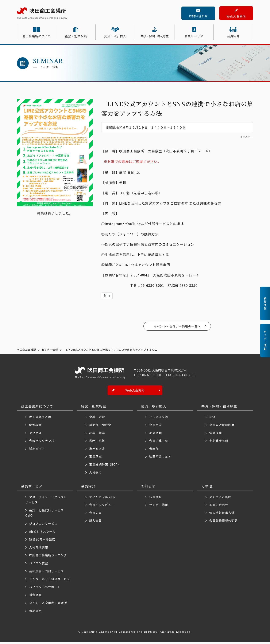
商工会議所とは (40, 419)
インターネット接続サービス (50, 581)
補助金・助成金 (100, 427)
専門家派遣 (97, 450)
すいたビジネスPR (102, 499)
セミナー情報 (159, 506)
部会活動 (155, 435)
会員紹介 (233, 36)
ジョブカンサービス (43, 525)
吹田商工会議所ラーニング (48, 557)
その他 (207, 488)
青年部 (154, 450)
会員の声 (96, 514)
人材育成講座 (39, 549)
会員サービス (194, 36)
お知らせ (148, 488)
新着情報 (155, 499)
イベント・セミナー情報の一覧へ (177, 326)
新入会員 (96, 522)
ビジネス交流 (159, 419)
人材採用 (96, 474)
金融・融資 (97, 419)
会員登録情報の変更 (223, 522)
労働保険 (216, 435)
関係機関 (35, 427)
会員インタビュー (102, 506)
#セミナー (247, 137)
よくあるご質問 (220, 499)
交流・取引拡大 (115, 36)
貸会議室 (35, 597)
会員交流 (155, 427)
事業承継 (96, 458)
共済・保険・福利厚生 (155, 36)
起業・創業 (97, 435)
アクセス (35, 435)
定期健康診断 (219, 442)
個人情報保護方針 (222, 514)
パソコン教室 (39, 565)
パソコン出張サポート (45, 589)
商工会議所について (36, 36)
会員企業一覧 (160, 442)
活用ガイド (37, 450)
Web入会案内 (236, 16)
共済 (212, 419)
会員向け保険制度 (222, 427)
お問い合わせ (198, 16)
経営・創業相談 (76, 36)
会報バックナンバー (43, 442)
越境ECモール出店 (42, 541)
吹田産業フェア (160, 458)
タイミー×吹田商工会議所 (48, 604)
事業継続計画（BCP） (105, 466)
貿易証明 (35, 612)
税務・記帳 (97, 442)
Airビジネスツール (42, 533)
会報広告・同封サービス (47, 573)
